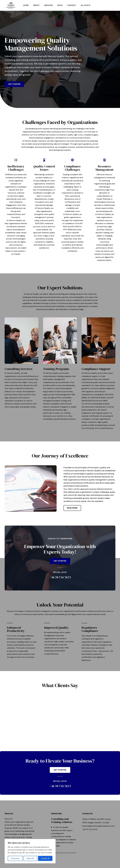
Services (49, 5)
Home (26, 5)
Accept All (45, 858)
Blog (60, 5)
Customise (15, 858)
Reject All (30, 858)
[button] (104, 5)
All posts (85, 5)
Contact (72, 5)
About (36, 5)
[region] (30, 851)
